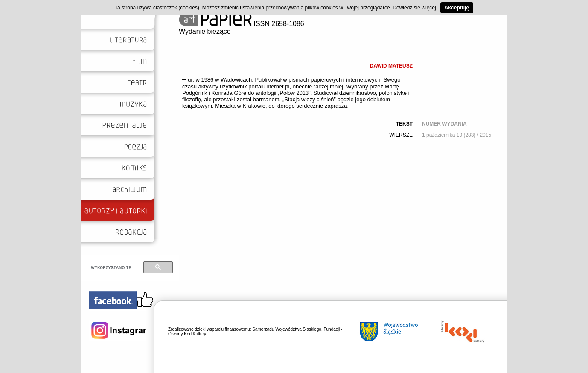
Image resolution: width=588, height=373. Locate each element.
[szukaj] (111, 267)
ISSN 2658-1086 (242, 24)
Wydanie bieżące (205, 31)
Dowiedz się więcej (414, 8)
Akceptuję (457, 8)
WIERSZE (401, 135)
